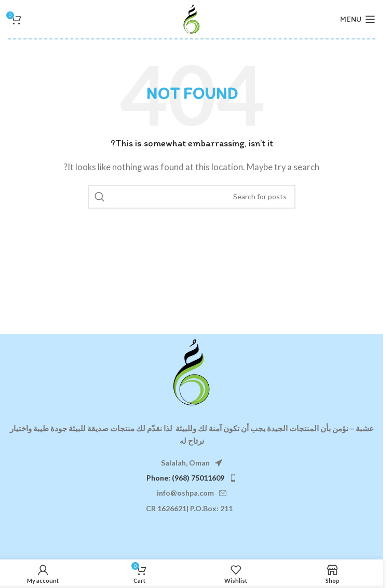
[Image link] (192, 371)
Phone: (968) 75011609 (185, 478)
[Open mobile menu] (358, 19)
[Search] (192, 197)
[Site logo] (192, 18)
